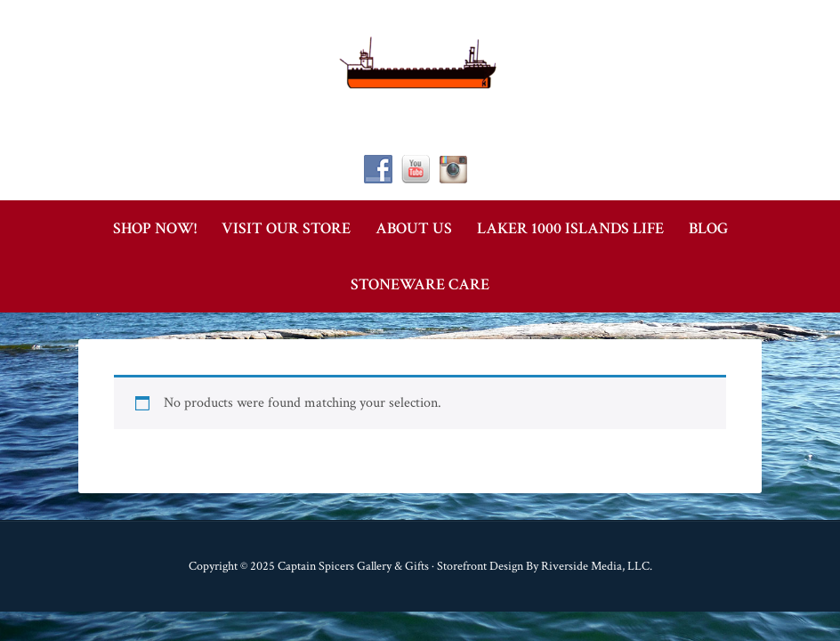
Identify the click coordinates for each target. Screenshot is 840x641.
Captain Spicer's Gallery (420, 62)
